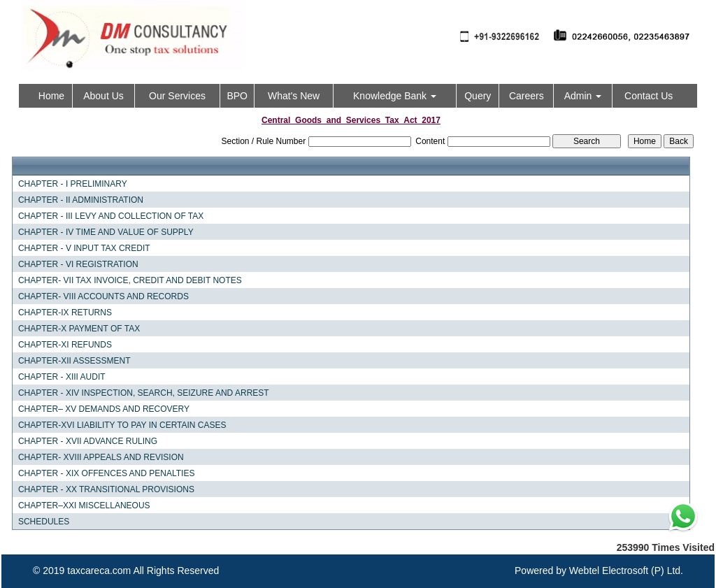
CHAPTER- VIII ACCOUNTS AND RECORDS (103, 296)
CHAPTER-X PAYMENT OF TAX (79, 329)
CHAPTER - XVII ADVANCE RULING (88, 441)
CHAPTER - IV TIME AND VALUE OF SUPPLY (106, 232)
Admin (583, 96)
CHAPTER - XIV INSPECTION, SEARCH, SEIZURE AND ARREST (144, 393)
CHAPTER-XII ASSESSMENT (74, 361)
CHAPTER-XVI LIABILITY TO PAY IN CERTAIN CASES (122, 425)
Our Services (177, 96)
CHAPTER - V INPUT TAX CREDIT (84, 248)
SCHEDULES (44, 522)
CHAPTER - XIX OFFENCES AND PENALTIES (107, 473)
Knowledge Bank (395, 96)
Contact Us (649, 96)
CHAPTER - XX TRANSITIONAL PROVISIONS (106, 489)
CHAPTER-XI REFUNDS (65, 345)
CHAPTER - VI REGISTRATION (78, 264)
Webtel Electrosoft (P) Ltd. (626, 571)
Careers (527, 96)
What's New (294, 96)
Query (478, 96)
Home (51, 96)
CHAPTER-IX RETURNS (65, 313)
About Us (103, 96)
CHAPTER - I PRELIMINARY (73, 184)
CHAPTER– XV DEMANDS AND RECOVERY (104, 409)
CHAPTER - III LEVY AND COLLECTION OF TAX (111, 216)
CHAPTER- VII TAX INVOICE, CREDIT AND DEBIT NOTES (130, 280)
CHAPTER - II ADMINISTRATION (81, 200)
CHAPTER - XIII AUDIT (62, 377)
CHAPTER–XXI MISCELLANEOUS (84, 505)
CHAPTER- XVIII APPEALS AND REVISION (101, 457)
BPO (237, 96)
